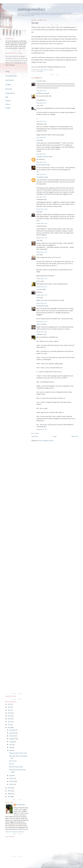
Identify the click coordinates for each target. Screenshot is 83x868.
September (13, 739)
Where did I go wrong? (16, 767)
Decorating (9, 89)
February (12, 781)
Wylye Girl (40, 324)
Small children (10, 80)
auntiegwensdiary (32, 9)
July (11, 745)
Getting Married (10, 93)
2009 (9, 791)
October (12, 736)
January (12, 784)
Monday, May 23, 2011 (42, 332)
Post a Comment (35, 433)
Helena (39, 281)
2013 (9, 722)
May (11, 750)
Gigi (38, 212)
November (13, 733)
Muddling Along (41, 93)
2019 (9, 704)
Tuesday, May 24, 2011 (42, 429)
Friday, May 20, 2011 (41, 91)
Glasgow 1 (9, 101)
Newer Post (35, 436)
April (11, 775)
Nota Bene (40, 81)
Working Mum (41, 306)
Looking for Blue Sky (43, 157)
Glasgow (8, 108)
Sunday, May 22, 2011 (42, 303)
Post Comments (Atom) (46, 441)
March (11, 778)
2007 (9, 797)
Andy (38, 105)
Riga (7, 97)
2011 (9, 727)
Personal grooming (11, 76)
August (12, 742)
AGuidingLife (41, 177)
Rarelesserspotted (42, 165)
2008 (9, 794)
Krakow (8, 104)
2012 (9, 725)
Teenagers (8, 85)
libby (38, 240)
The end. (40, 71)
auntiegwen (40, 334)
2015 (9, 716)
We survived (13, 761)
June (11, 747)
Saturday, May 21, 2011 (42, 209)
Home (55, 436)
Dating (7, 71)
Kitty (38, 255)
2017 (9, 710)
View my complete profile (15, 832)
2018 (9, 707)
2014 (9, 719)
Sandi (38, 140)
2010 (9, 788)
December (13, 730)
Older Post (75, 436)
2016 (9, 713)
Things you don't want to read (18, 753)
